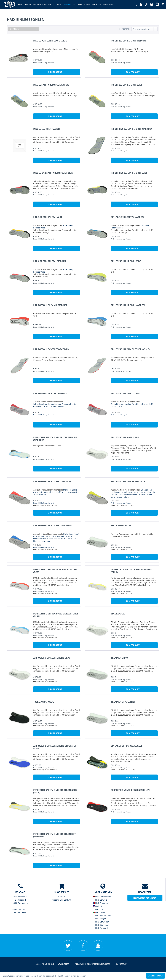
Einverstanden (156, 976)
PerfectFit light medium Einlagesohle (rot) (55, 571)
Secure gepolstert (122, 526)
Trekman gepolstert (123, 702)
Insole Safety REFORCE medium (128, 41)
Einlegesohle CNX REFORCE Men (51, 349)
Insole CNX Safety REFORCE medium (53, 173)
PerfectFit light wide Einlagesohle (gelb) (131, 571)
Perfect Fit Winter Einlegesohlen (130, 790)
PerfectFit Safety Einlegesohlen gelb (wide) (55, 791)
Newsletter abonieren (145, 898)
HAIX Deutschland (102, 897)
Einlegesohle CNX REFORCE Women (131, 349)
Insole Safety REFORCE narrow (51, 85)
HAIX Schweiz (100, 900)
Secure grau (118, 614)
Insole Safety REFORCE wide (127, 85)
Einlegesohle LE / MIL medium (50, 305)
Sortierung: (125, 29)
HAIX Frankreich (101, 903)
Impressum (122, 964)
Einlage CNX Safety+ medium (50, 261)
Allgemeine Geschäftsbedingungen (93, 964)
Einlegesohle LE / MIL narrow (128, 305)
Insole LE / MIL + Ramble (47, 129)
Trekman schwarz (44, 702)
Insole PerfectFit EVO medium (50, 41)
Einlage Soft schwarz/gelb (127, 746)
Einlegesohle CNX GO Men (126, 393)
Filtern (14, 29)
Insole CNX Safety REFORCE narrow (131, 129)
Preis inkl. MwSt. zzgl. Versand (44, 415)
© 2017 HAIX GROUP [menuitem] (45, 964)
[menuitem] (135, 5)
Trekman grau (119, 658)
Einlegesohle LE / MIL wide (126, 261)
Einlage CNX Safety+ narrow (128, 217)
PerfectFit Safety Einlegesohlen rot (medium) (54, 835)
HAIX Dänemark (101, 925)
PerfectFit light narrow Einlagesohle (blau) (56, 615)
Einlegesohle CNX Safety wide (128, 482)
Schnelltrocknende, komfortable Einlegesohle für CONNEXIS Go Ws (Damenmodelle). (55, 405)
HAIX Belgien (100, 919)
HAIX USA (98, 909)
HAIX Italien (99, 912)
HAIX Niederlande (102, 915)
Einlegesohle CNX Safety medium (52, 482)
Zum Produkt (55, 72)
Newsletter (63, 964)
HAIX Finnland (100, 928)
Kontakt (62, 897)
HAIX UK (98, 906)
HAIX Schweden (101, 922)
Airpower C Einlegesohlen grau (52, 658)
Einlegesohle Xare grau (125, 437)
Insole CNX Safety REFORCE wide (129, 173)
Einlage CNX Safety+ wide (48, 217)
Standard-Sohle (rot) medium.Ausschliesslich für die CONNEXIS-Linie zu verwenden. (56, 492)
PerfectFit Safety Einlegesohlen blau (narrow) (55, 439)
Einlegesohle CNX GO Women (50, 393)
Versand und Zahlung (62, 900)
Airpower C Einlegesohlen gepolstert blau (55, 747)
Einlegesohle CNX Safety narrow (53, 526)
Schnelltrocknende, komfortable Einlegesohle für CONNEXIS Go (132, 405)
